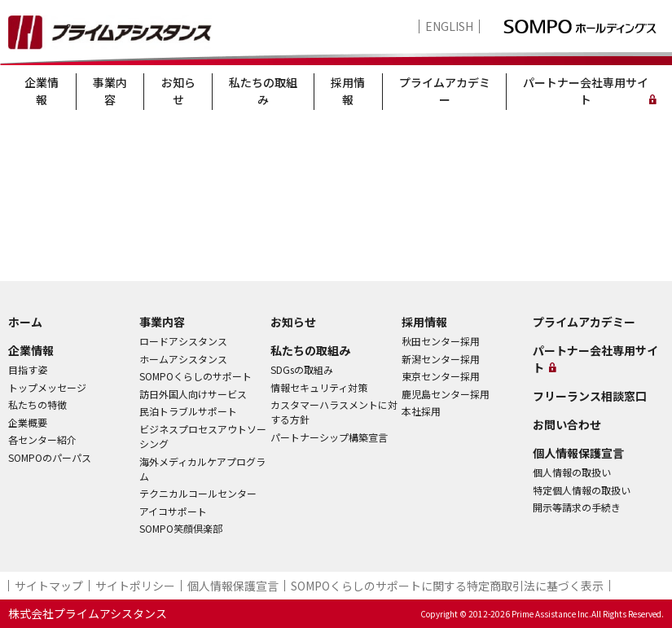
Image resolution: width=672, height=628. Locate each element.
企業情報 (42, 91)
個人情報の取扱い (572, 472)
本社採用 (421, 411)
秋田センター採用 (441, 341)
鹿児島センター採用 (446, 394)
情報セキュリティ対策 (319, 387)
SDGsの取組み (302, 369)
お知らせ (178, 91)
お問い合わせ (567, 424)
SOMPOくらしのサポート (195, 376)
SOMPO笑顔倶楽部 (181, 528)
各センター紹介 (42, 439)
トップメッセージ (47, 387)
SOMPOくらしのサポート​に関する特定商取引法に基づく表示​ (447, 586)
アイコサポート (173, 511)
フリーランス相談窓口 (590, 396)
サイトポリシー (135, 586)
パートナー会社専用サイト (586, 91)
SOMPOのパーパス (50, 457)
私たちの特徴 (37, 404)
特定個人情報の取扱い (582, 490)
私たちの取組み (263, 91)
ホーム (25, 322)
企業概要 (28, 422)
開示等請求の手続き (577, 507)
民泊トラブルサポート (188, 411)
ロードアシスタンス (183, 341)
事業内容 (110, 91)
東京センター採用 (441, 376)
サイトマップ (49, 586)
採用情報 (348, 91)
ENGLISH (449, 26)
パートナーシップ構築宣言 (329, 437)
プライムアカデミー (445, 91)
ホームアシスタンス (183, 359)
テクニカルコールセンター (198, 493)
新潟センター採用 (441, 359)
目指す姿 (28, 369)
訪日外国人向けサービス (193, 394)
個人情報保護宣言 (578, 453)
